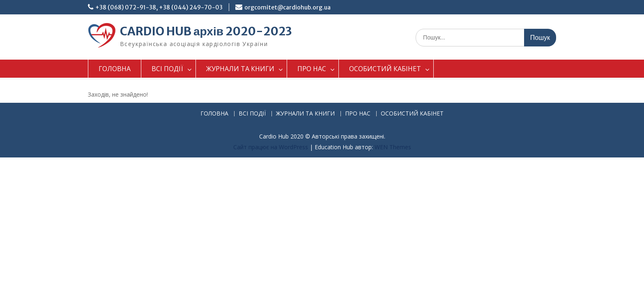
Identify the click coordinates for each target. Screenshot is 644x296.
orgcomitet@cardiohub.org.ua (287, 7)
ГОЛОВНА (115, 69)
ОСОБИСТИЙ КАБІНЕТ (385, 69)
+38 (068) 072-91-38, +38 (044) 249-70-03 (159, 7)
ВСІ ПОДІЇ (167, 69)
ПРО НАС (312, 69)
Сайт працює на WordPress (271, 147)
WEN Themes (393, 147)
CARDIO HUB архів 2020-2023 (206, 31)
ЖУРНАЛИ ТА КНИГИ (240, 69)
